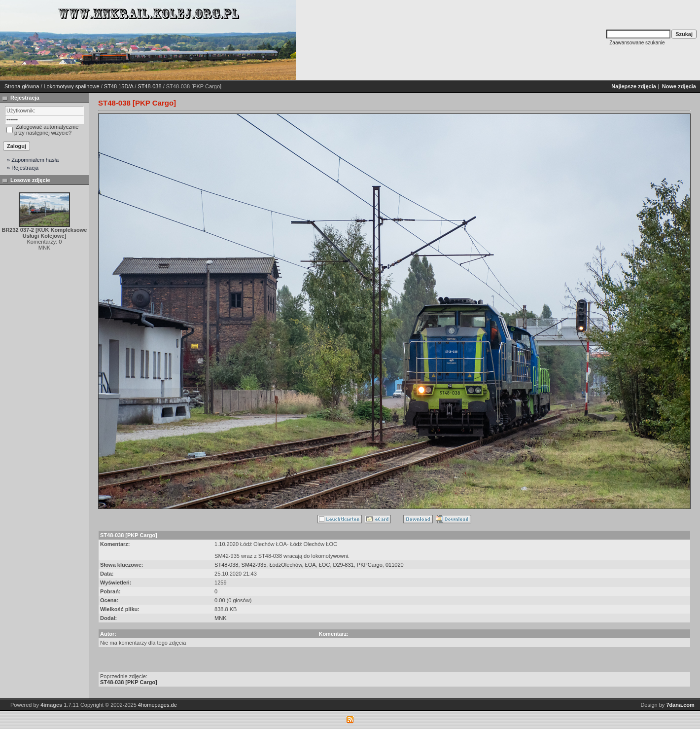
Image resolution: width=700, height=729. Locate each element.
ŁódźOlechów (285, 565)
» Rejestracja (23, 168)
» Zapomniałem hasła (33, 160)
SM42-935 (254, 565)
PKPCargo (370, 565)
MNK (220, 618)
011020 (395, 565)
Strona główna (22, 86)
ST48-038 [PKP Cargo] (129, 682)
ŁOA (311, 565)
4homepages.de (157, 705)
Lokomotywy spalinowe (72, 86)
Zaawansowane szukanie (637, 43)
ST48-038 (149, 86)
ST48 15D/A (119, 86)
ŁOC (325, 565)
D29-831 (344, 565)
